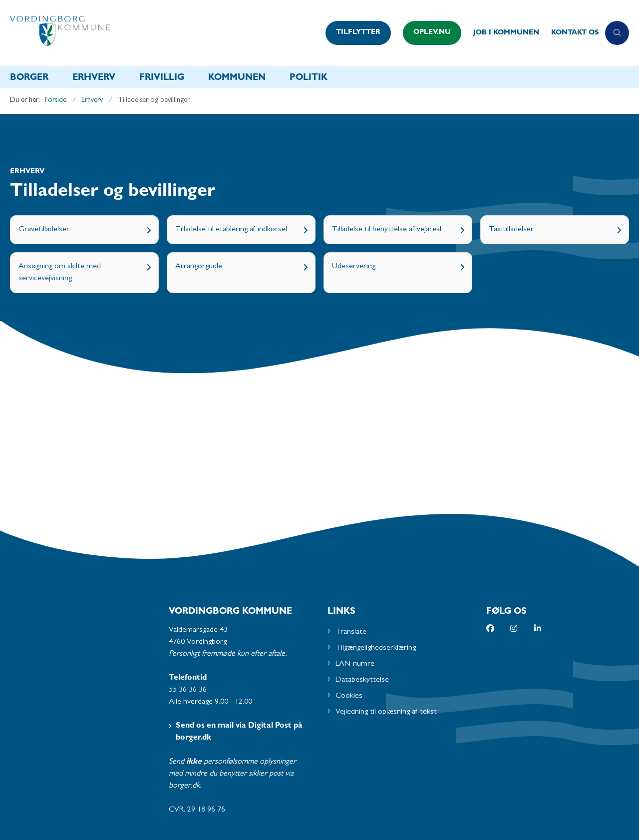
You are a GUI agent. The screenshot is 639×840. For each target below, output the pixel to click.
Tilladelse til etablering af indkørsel (231, 230)
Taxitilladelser (511, 230)
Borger (29, 78)
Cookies (349, 696)
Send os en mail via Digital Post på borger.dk (239, 732)
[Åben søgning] (617, 33)
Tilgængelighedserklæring (376, 648)
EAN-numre (355, 664)
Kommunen (237, 78)
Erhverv (94, 78)
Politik (309, 78)
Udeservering (354, 267)
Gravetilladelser (44, 230)
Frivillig (162, 78)
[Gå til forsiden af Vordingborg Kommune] (165, 33)
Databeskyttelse (362, 680)
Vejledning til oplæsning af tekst (386, 712)
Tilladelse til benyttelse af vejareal (387, 230)
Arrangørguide (199, 267)
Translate (351, 632)
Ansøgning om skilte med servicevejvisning (60, 273)
